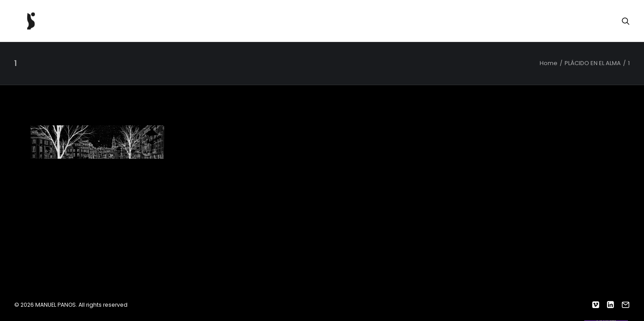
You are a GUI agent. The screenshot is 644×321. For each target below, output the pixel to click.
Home (549, 63)
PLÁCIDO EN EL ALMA (593, 63)
